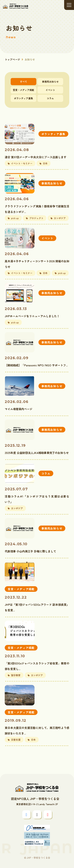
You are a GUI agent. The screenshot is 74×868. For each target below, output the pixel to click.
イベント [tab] (50, 90)
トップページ (12, 59)
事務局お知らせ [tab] (50, 81)
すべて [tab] (23, 81)
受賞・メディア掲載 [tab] (23, 90)
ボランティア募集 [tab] (23, 98)
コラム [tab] (50, 98)
